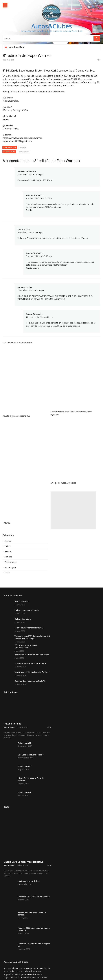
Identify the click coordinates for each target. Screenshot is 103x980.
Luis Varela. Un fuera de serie (31, 782)
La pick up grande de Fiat (29, 922)
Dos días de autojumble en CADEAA (30, 681)
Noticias (8, 557)
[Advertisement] (73, 510)
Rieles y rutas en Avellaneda (27, 610)
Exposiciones (24, 152)
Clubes (8, 546)
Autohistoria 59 (13, 747)
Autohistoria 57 (25, 798)
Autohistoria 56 (25, 829)
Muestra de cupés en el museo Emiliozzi (32, 672)
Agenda (23, 147)
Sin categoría (10, 567)
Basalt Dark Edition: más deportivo (24, 902)
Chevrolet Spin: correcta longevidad (34, 937)
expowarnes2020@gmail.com (47, 207)
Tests (7, 573)
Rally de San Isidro (23, 619)
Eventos (8, 552)
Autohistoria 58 (25, 767)
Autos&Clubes (52, 26)
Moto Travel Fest (16, 47)
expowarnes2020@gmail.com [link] (17, 141)
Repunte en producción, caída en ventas (32, 655)
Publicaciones (11, 562)
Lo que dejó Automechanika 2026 (29, 628)
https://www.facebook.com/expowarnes (23, 138)
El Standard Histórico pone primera (30, 663)
